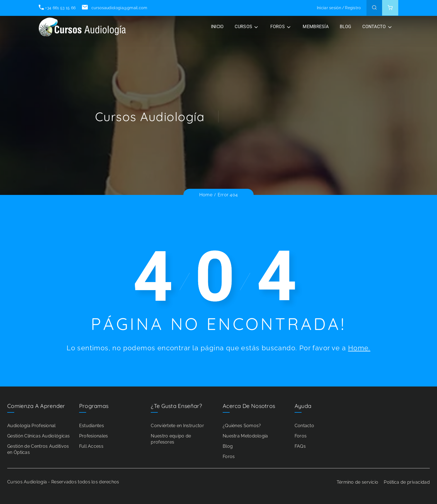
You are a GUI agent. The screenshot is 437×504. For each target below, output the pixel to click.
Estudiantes (92, 426)
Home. (359, 348)
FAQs (300, 446)
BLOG (345, 27)
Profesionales (94, 436)
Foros (229, 457)
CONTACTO (374, 27)
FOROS (278, 27)
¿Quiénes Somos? (242, 426)
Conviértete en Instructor (177, 426)
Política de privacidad (407, 482)
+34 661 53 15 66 (57, 8)
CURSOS (243, 27)
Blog (228, 446)
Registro (353, 8)
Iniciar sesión (329, 8)
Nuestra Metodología (245, 436)
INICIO (217, 27)
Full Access (91, 446)
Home (206, 195)
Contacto (304, 426)
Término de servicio (358, 482)
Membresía (316, 27)
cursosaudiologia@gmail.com (114, 8)
